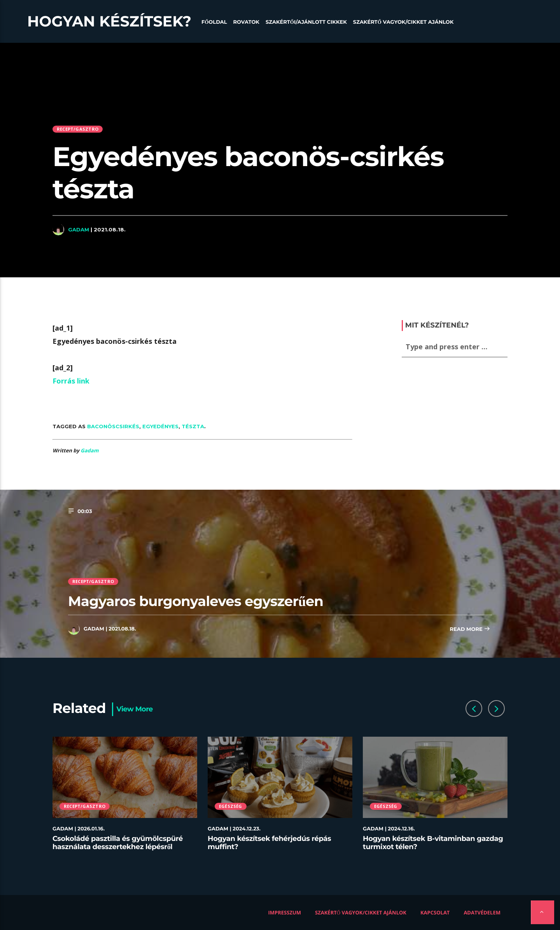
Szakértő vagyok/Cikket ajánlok (403, 22)
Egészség (231, 806)
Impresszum (285, 912)
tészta (193, 426)
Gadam (79, 229)
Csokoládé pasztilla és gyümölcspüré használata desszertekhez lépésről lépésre (118, 847)
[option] (125, 798)
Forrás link (71, 381)
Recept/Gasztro (78, 129)
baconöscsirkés (113, 426)
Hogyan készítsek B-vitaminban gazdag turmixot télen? (433, 843)
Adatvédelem (482, 912)
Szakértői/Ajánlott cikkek (306, 22)
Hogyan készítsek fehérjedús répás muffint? (269, 843)
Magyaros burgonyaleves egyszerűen (196, 601)
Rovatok (246, 22)
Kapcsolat (435, 912)
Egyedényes (160, 426)
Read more (470, 630)
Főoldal (214, 22)
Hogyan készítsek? (109, 21)
